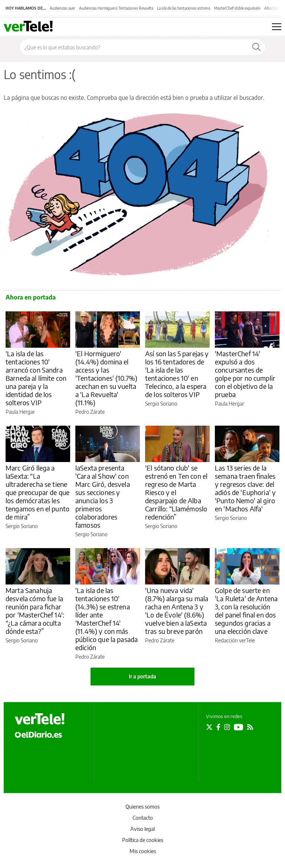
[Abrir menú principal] (277, 27)
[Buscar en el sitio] (134, 47)
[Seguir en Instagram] (227, 727)
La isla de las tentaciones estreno (184, 8)
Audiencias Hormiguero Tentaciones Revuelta (116, 8)
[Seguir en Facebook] (218, 727)
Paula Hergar (20, 412)
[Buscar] (256, 47)
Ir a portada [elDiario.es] (142, 676)
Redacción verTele (235, 640)
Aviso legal (142, 829)
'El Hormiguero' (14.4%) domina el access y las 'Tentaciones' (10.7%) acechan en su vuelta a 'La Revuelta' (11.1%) (106, 378)
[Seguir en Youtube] (239, 727)
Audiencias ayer (63, 8)
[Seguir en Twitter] (209, 727)
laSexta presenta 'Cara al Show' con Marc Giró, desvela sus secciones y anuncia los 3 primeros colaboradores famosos (103, 496)
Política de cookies (143, 840)
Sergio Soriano (161, 404)
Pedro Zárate (90, 412)
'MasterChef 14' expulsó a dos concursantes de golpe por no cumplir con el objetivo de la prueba (245, 374)
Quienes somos (142, 807)
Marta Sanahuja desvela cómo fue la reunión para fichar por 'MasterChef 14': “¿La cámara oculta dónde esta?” (35, 611)
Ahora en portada (31, 297)
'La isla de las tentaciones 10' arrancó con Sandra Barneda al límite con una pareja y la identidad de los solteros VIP (36, 378)
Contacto (143, 818)
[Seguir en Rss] (250, 727)
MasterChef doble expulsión (237, 8)
